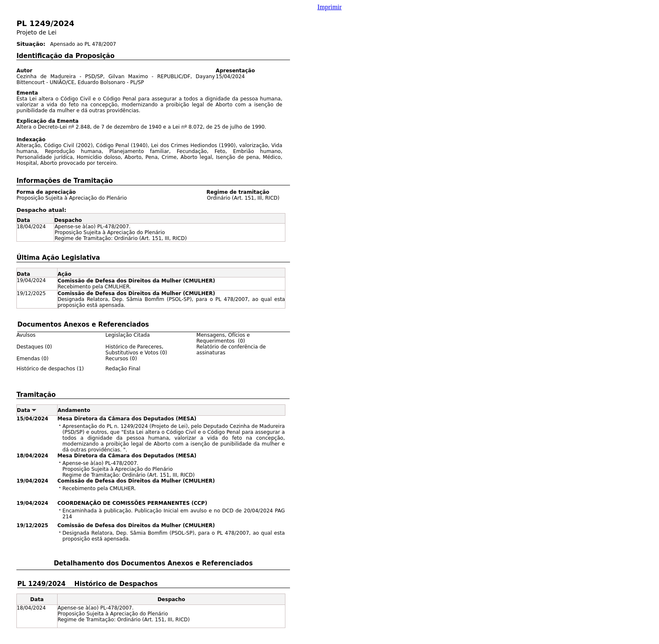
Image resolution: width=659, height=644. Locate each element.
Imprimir (329, 7)
